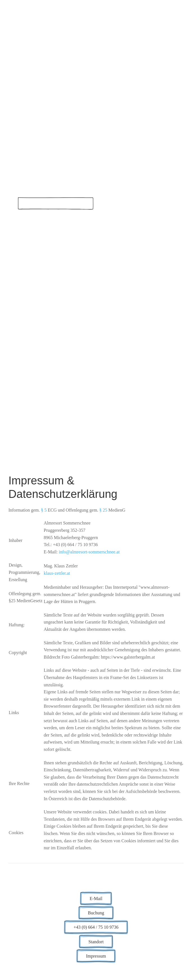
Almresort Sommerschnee (82, 178)
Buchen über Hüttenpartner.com (55, 203)
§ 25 (103, 510)
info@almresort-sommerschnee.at (89, 552)
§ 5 (44, 510)
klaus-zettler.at (57, 573)
